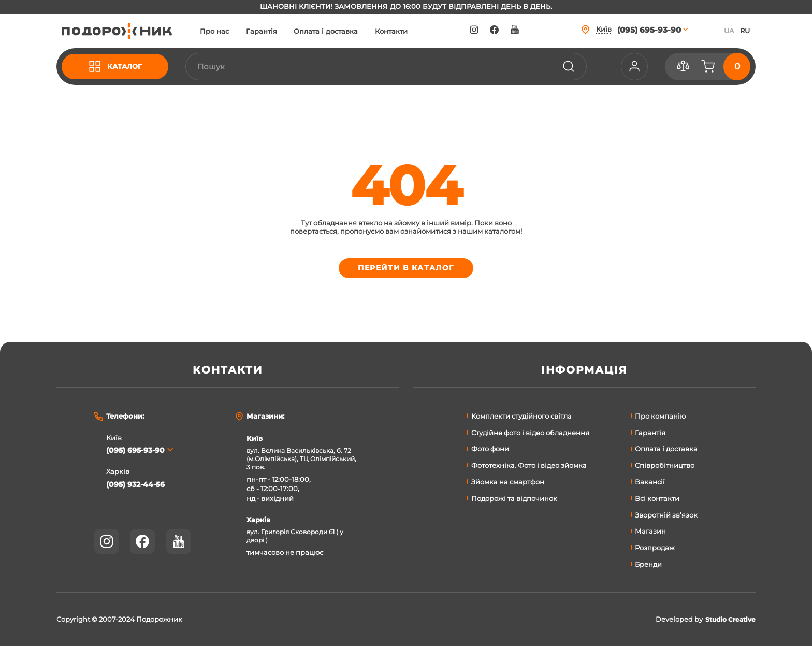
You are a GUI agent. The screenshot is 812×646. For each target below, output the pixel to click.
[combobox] (393, 67)
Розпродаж (655, 548)
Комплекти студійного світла (521, 416)
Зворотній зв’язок (666, 515)
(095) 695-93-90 (138, 450)
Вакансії (650, 482)
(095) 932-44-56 (138, 485)
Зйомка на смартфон (508, 482)
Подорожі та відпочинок (514, 498)
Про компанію (660, 416)
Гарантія (275, 31)
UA (729, 31)
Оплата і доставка (340, 31)
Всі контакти (657, 498)
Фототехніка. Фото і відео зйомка (529, 465)
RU (745, 31)
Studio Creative (728, 619)
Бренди (648, 564)
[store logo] (124, 31)
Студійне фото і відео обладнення (530, 433)
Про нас (228, 31)
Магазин (650, 531)
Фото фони (490, 449)
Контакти (405, 31)
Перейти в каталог (406, 270)
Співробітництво (665, 465)
